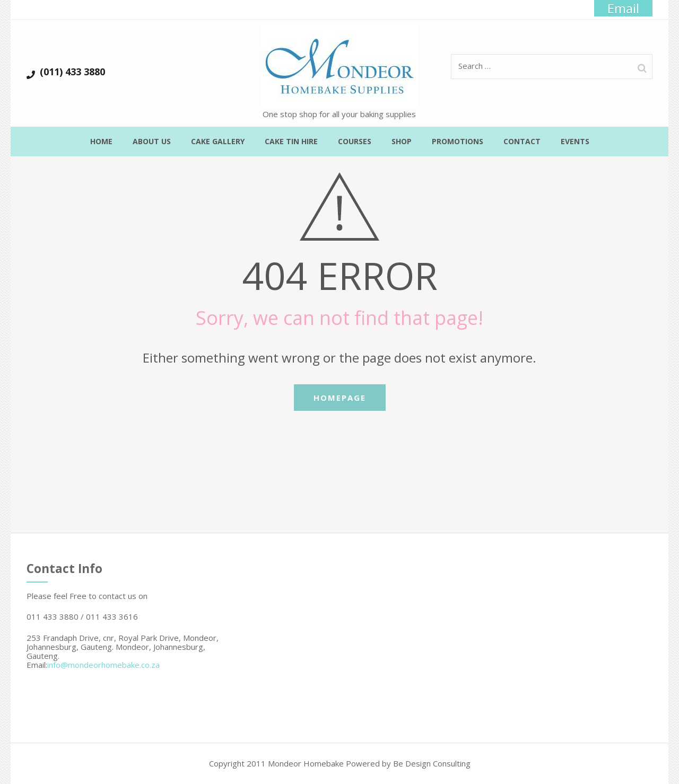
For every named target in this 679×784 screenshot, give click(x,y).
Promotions (458, 141)
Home (101, 141)
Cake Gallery (218, 141)
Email (623, 8)
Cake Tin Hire (291, 141)
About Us (152, 141)
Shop (402, 141)
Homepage (340, 398)
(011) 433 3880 (72, 72)
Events (575, 141)
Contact (522, 141)
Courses (355, 141)
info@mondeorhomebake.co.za (103, 665)
